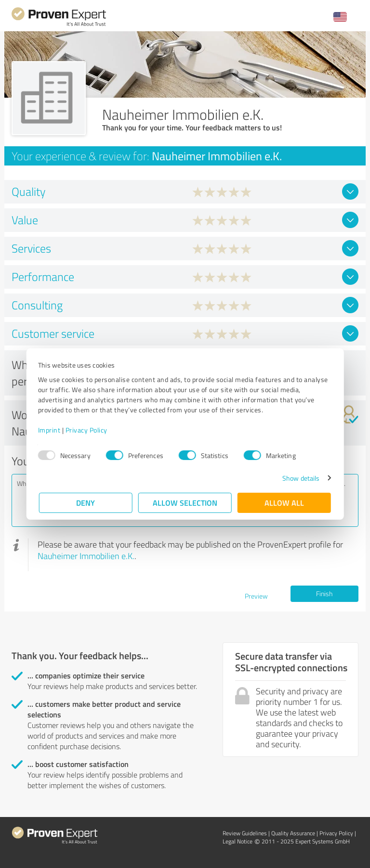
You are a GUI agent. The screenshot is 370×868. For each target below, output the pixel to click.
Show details (300, 478)
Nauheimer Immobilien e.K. (86, 556)
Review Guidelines (245, 833)
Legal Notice (238, 841)
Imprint (50, 430)
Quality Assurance (293, 833)
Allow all (284, 503)
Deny (86, 503)
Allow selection (185, 503)
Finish (324, 594)
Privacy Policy (87, 430)
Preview (256, 596)
